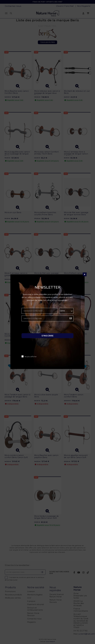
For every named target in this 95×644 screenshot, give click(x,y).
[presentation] (40, 328)
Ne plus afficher (31, 357)
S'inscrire (47, 336)
